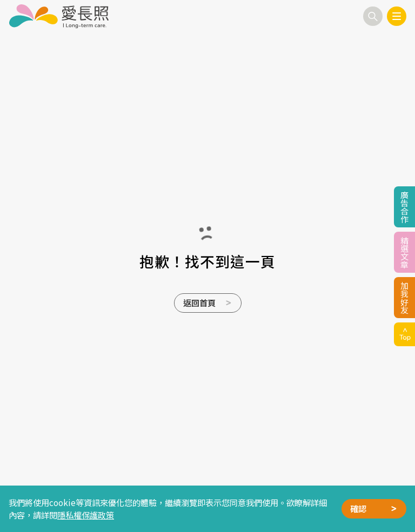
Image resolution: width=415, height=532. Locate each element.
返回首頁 (199, 302)
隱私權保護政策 (86, 515)
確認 (358, 508)
